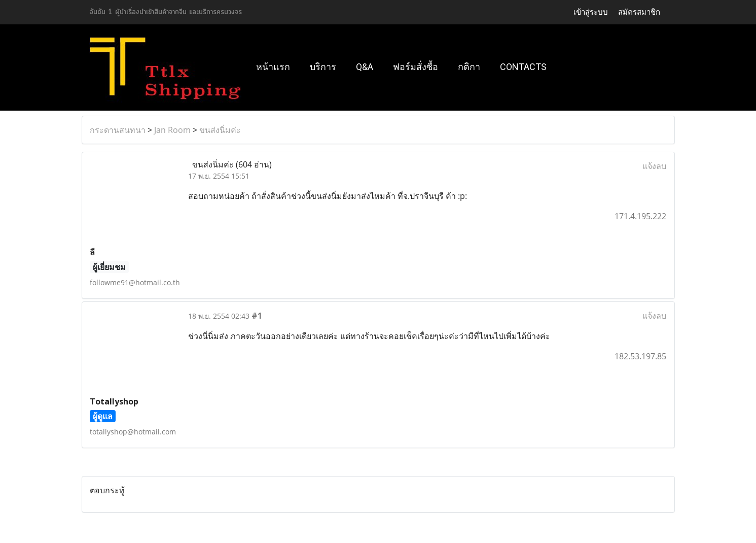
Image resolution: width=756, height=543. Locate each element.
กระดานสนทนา (118, 130)
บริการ (323, 67)
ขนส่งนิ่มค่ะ (220, 130)
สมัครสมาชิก (639, 12)
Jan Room (172, 130)
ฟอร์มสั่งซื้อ (416, 67)
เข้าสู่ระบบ (591, 12)
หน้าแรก (273, 67)
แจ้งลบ (654, 166)
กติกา (469, 67)
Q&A (365, 67)
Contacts (523, 67)
